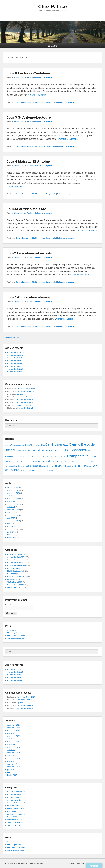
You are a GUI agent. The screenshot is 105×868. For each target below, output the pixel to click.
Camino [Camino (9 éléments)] (51, 444)
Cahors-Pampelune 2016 (26, 102)
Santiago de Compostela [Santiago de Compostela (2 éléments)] (57, 466)
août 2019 (11, 518)
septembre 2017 (14, 529)
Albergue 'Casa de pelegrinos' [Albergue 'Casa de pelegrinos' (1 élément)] (15, 445)
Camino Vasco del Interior (17, 563)
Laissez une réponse (44, 77)
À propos (20, 394)
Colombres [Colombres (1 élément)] (39, 457)
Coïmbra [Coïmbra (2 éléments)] (93, 457)
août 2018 (11, 524)
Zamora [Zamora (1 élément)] (46, 470)
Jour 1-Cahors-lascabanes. (29, 297)
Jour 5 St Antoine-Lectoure (29, 117)
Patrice (30, 77)
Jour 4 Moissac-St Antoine (28, 162)
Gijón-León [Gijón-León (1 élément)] (13, 462)
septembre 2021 (14, 504)
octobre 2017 (12, 526)
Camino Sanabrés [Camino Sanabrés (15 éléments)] (71, 450)
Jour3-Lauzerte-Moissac (26, 209)
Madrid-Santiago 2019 (16, 571)
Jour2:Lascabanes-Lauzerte (29, 253)
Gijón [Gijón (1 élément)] (7, 462)
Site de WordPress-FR (16, 638)
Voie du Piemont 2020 (16, 585)
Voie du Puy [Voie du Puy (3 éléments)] (38, 470)
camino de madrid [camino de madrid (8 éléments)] (28, 450)
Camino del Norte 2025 (16, 352)
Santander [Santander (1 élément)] (43, 466)
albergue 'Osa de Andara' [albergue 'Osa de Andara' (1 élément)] (32, 445)
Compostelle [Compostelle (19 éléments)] (78, 456)
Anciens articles (11, 338)
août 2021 (11, 507)
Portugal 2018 (13, 579)
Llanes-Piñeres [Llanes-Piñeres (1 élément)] (21, 462)
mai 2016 (11, 535)
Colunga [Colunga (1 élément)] (58, 457)
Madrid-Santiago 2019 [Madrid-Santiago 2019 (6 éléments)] (56, 461)
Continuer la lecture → (39, 95)
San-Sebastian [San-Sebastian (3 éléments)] (33, 466)
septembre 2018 (14, 521)
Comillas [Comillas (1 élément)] (64, 457)
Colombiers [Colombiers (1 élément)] (32, 457)
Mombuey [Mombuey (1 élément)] (81, 462)
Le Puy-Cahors (13, 568)
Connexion (11, 630)
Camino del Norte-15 (15, 355)
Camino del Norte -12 (16, 363)
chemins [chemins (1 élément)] (25, 457)
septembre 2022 (14, 499)
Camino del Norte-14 (15, 358)
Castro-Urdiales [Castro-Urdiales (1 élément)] (17, 457)
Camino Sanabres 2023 (16, 560)
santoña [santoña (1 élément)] (71, 466)
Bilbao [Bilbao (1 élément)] (43, 445)
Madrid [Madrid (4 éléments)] (39, 462)
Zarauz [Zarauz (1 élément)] (52, 470)
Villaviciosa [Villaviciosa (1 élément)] (89, 466)
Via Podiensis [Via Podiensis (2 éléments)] (79, 466)
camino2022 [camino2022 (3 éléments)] (63, 445)
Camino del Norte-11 (15, 366)
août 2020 (11, 513)
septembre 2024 (14, 490)
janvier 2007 (12, 538)
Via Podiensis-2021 (15, 582)
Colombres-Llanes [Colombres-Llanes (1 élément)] (49, 457)
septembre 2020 (14, 510)
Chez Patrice (52, 7)
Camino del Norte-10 (15, 369)
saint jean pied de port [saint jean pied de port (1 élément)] (18, 466)
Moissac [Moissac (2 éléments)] (74, 462)
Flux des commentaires (16, 636)
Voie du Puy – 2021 (15, 588)
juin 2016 (11, 532)
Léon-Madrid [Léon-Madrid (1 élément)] (30, 462)
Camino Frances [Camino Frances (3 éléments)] (48, 450)
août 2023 (11, 496)
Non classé (12, 574)
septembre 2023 (14, 493)
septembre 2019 (14, 515)
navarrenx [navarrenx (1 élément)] (88, 462)
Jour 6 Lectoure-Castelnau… (30, 73)
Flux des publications (15, 633)
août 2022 (11, 501)
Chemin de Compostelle (46, 102)
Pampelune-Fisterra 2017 (17, 577)
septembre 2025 (14, 487)
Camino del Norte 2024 (16, 557)
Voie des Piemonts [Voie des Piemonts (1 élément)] (26, 470)
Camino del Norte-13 (15, 361)
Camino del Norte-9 (15, 372)
